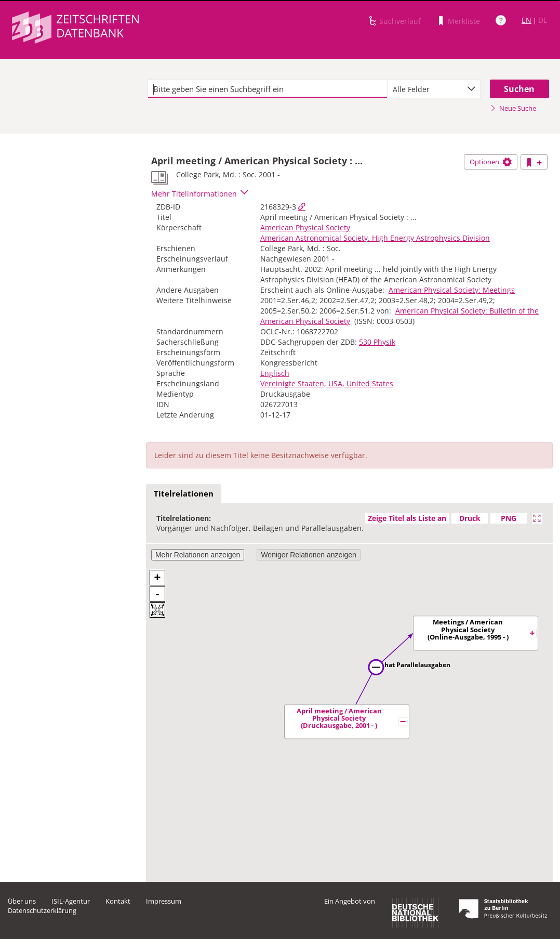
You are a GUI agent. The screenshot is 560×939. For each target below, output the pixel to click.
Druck (470, 518)
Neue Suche (513, 108)
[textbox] (268, 89)
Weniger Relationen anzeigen (308, 555)
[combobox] (434, 89)
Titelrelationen (184, 493)
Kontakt (118, 901)
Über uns (22, 901)
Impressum (164, 901)
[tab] (184, 494)
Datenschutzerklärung (42, 910)
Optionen (491, 162)
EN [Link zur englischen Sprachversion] (526, 20)
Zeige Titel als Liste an (407, 518)
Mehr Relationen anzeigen (198, 555)
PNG (509, 518)
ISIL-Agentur (71, 901)
